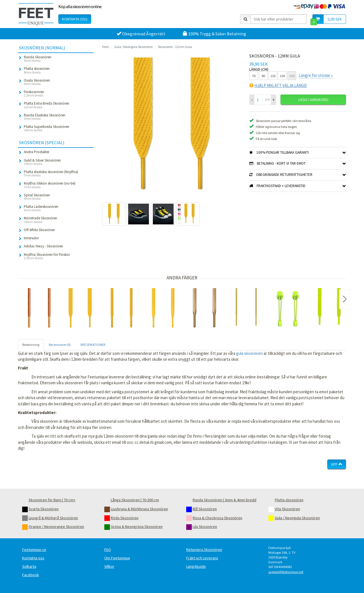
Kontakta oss (75, 19)
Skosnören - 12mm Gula (175, 47)
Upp (337, 464)
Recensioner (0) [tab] (60, 345)
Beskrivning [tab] (31, 345)
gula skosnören (249, 353)
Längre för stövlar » (316, 75)
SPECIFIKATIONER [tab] (93, 345)
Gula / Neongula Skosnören (133, 47)
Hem (106, 47)
